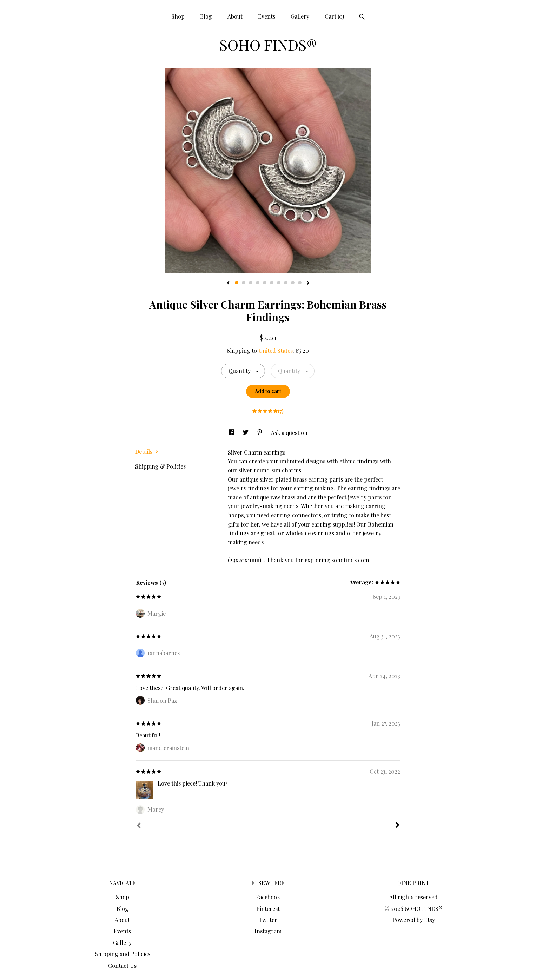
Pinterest (268, 909)
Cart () (334, 16)
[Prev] (139, 826)
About (235, 16)
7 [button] (279, 283)
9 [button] (293, 283)
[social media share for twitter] (246, 433)
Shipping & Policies (160, 466)
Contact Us (122, 965)
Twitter (268, 920)
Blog (206, 16)
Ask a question (289, 433)
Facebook (268, 897)
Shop (178, 16)
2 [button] (244, 283)
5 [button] (265, 283)
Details (147, 452)
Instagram (268, 931)
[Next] (397, 826)
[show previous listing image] (228, 283)
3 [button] (251, 283)
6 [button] (272, 283)
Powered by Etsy (414, 920)
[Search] (362, 18)
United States (276, 350)
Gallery (300, 16)
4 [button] (258, 283)
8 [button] (286, 283)
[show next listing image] (308, 283)
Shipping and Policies (123, 954)
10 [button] (300, 283)
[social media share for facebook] (232, 433)
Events (267, 16)
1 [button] (237, 283)
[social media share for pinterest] (260, 433)
